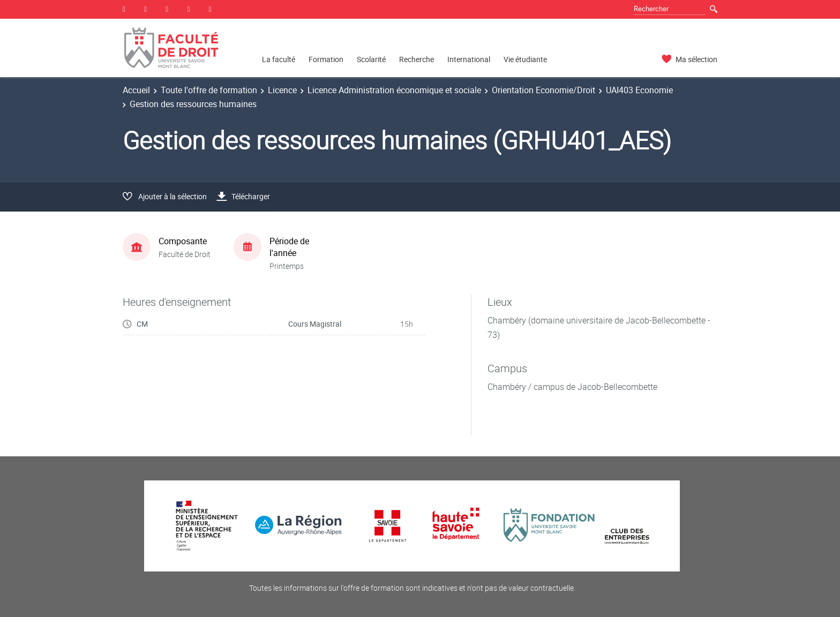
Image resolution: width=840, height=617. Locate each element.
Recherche (417, 59)
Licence (282, 90)
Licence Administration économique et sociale (394, 90)
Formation (326, 59)
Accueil (136, 90)
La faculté (279, 59)
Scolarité (371, 59)
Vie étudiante (525, 59)
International (469, 59)
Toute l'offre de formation (209, 90)
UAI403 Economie (639, 90)
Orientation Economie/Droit (543, 90)
